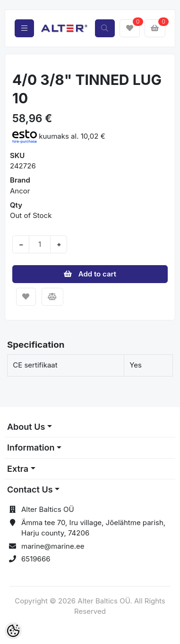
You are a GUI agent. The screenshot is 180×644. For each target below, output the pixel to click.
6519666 (36, 559)
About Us (26, 427)
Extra (18, 469)
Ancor (20, 191)
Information (31, 447)
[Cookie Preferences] (13, 631)
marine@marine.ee (53, 546)
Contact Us (30, 489)
